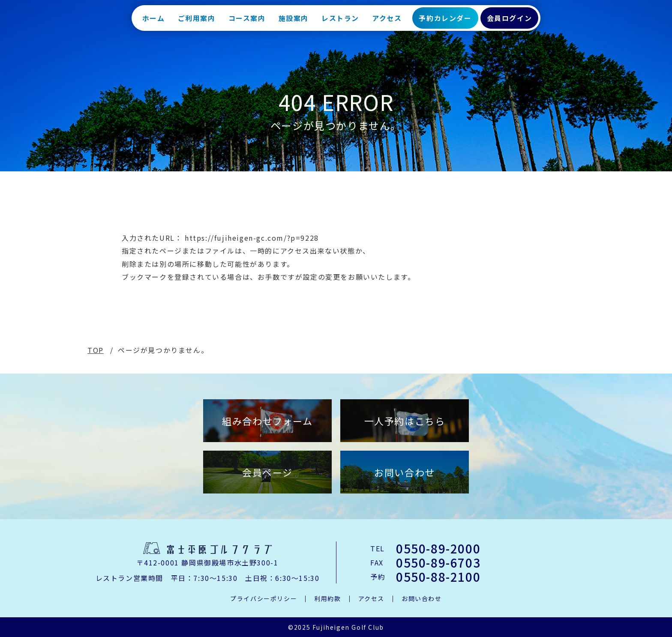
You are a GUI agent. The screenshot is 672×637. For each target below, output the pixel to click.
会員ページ (267, 472)
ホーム (154, 21)
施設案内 (294, 21)
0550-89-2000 (438, 548)
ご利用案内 (197, 21)
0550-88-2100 (438, 577)
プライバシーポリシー (264, 598)
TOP (96, 350)
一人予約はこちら (405, 421)
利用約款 (327, 598)
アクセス (387, 21)
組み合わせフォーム (267, 421)
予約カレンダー (445, 21)
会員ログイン (510, 21)
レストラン (340, 21)
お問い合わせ (405, 472)
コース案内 (247, 21)
